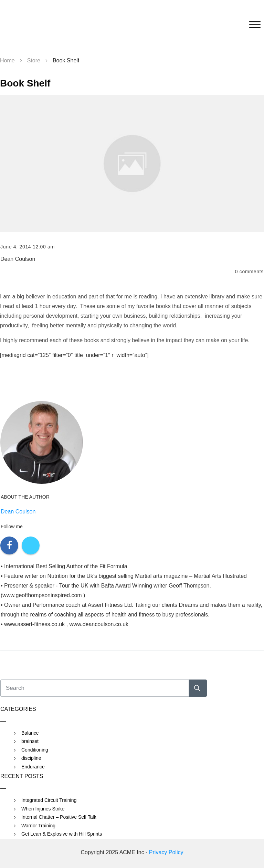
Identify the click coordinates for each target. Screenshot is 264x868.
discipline (31, 758)
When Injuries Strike (43, 809)
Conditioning (35, 750)
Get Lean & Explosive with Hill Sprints (62, 834)
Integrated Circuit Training (49, 800)
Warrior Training (38, 826)
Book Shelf (25, 83)
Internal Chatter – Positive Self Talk (59, 817)
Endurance (33, 767)
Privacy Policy (166, 852)
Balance (30, 733)
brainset (30, 741)
